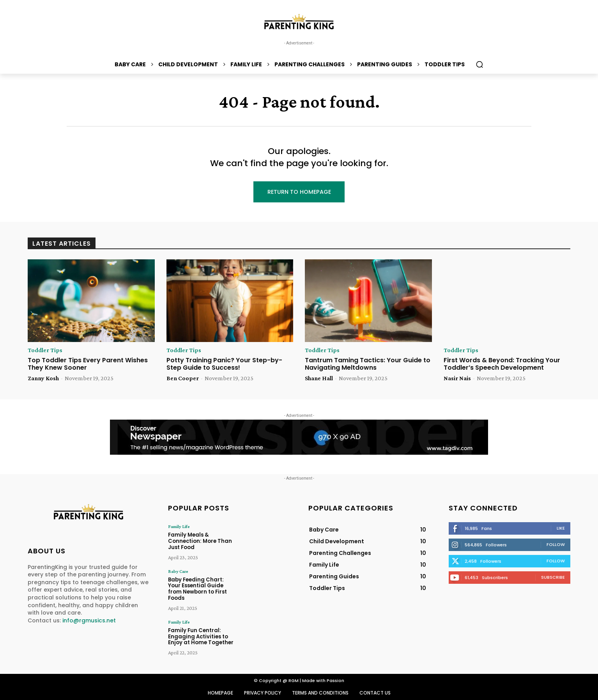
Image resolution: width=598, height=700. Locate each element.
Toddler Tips (45, 351)
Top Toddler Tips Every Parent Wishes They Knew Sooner (88, 364)
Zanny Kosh (43, 378)
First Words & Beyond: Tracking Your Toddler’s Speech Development (502, 364)
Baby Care (178, 571)
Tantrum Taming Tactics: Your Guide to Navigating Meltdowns (368, 364)
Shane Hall (319, 378)
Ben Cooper (183, 378)
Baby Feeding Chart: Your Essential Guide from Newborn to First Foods (203, 586)
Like (561, 528)
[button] (479, 64)
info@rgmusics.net (89, 621)
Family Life (179, 527)
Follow (556, 545)
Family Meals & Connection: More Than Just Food (200, 541)
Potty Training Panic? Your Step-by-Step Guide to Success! (224, 364)
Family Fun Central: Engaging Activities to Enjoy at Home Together (201, 630)
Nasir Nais (457, 378)
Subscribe (553, 578)
